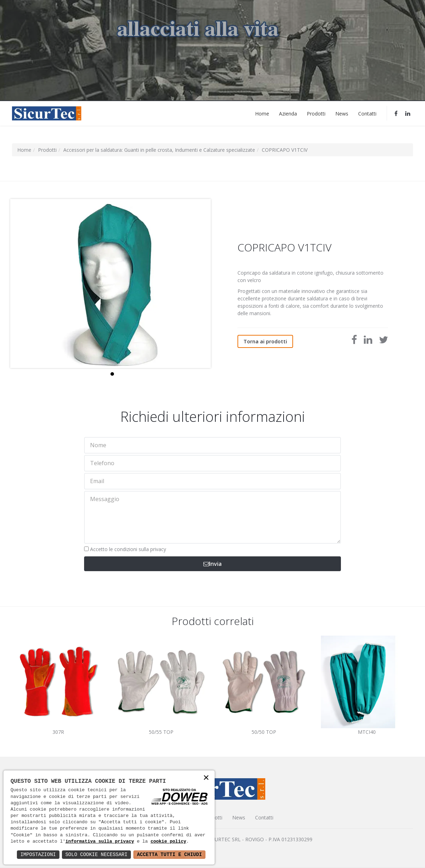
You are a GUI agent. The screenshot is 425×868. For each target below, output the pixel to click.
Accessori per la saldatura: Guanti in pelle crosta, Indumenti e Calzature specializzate (159, 150)
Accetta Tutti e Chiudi (169, 854)
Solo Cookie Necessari (96, 854)
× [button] (206, 778)
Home (262, 113)
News (342, 113)
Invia (212, 564)
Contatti (367, 113)
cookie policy (168, 842)
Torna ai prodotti (265, 341)
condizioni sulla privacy (140, 549)
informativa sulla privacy (100, 842)
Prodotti (316, 113)
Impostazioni (38, 854)
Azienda (288, 113)
